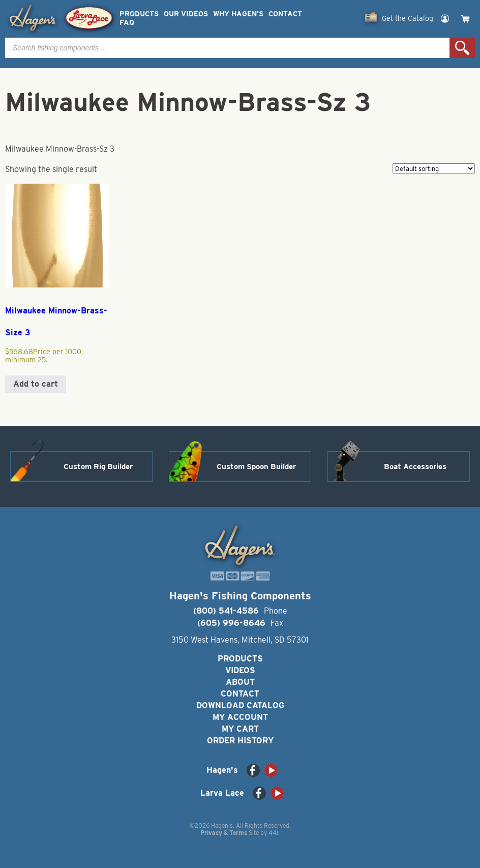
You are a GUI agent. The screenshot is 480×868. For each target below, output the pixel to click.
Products (139, 14)
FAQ (127, 23)
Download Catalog (240, 705)
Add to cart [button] (36, 384)
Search (462, 48)
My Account (240, 717)
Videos (240, 670)
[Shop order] (434, 168)
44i (273, 833)
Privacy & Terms (224, 833)
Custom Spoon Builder (256, 467)
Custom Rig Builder (98, 467)
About (240, 682)
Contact (285, 14)
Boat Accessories (415, 467)
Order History (240, 741)
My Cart (240, 729)
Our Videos (186, 14)
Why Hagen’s (238, 14)
